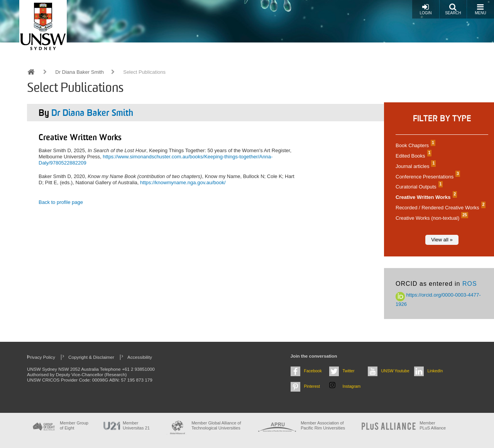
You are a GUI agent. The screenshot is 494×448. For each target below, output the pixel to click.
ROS (470, 284)
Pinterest (312, 386)
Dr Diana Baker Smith (80, 72)
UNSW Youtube (395, 371)
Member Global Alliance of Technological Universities (216, 425)
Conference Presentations (427, 177)
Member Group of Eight (74, 425)
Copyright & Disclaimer (91, 357)
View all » (442, 240)
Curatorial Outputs (418, 187)
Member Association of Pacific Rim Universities (323, 425)
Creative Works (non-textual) (431, 218)
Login (425, 9)
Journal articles (415, 166)
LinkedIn (435, 371)
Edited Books (413, 156)
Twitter (349, 371)
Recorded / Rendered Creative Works (440, 208)
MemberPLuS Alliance (433, 425)
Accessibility (140, 357)
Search (453, 9)
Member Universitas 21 (136, 425)
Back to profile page (61, 202)
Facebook (313, 371)
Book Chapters (414, 145)
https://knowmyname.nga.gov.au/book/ (183, 182)
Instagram (352, 386)
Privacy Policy (41, 357)
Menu (480, 9)
